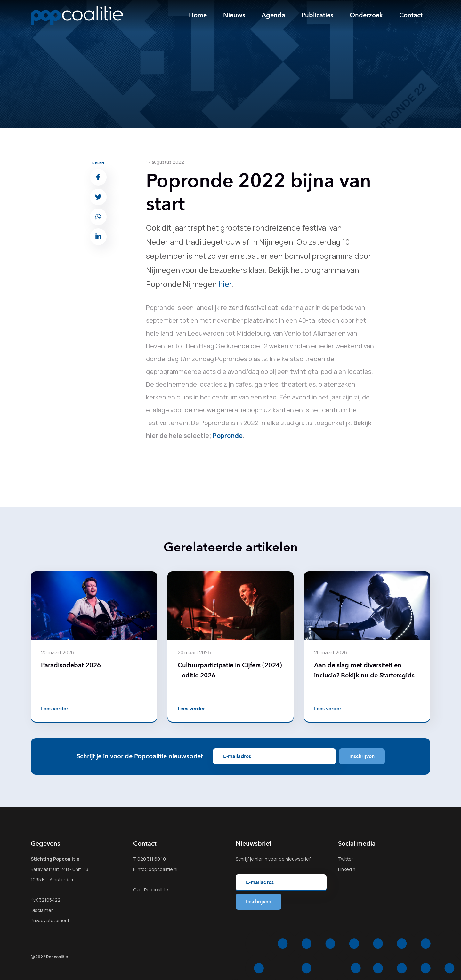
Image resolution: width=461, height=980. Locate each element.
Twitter (346, 859)
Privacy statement (50, 920)
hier (225, 284)
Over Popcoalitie (151, 890)
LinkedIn (347, 869)
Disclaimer (42, 910)
